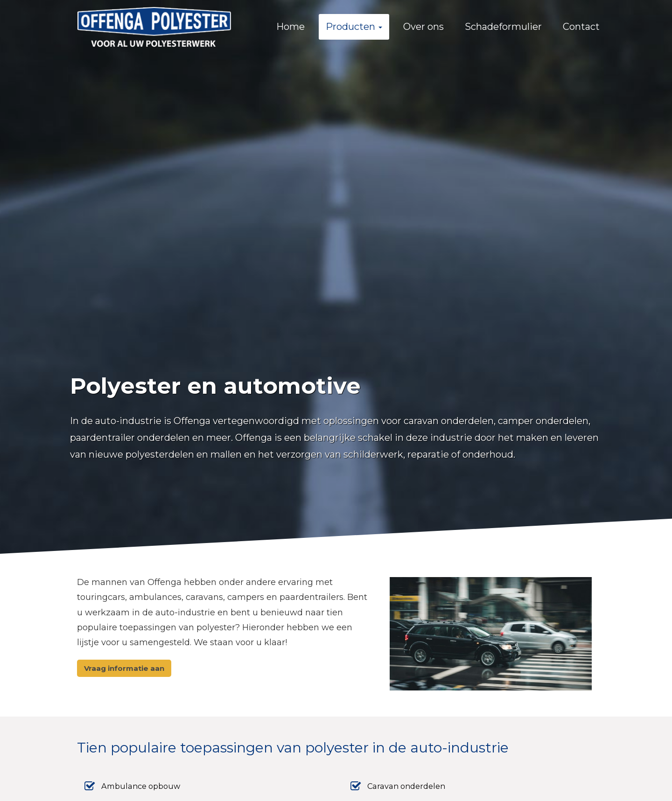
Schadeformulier (503, 27)
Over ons (423, 27)
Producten (354, 27)
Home (290, 27)
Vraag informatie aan (124, 668)
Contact (581, 27)
